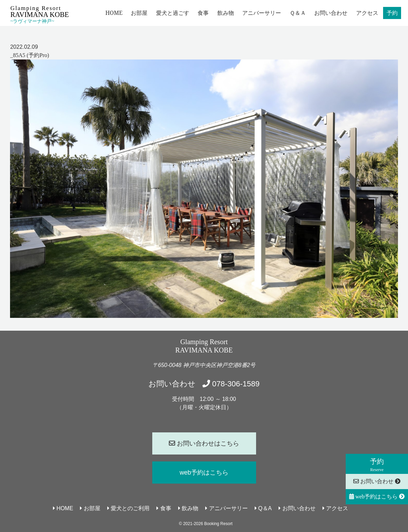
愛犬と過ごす (173, 13)
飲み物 (226, 13)
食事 (203, 13)
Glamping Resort (40, 14)
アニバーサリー (262, 13)
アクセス (367, 13)
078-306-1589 (231, 384)
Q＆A (263, 508)
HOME (114, 13)
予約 (392, 13)
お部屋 (139, 13)
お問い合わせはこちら (204, 443)
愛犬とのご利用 (128, 508)
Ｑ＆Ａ (298, 13)
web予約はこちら (377, 497)
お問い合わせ (331, 13)
